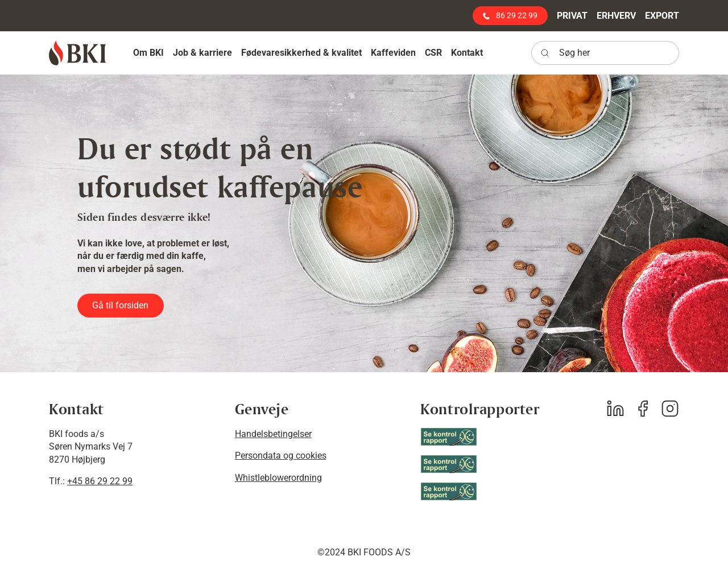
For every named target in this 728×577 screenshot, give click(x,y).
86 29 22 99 (510, 15)
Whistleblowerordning (278, 478)
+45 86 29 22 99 (100, 481)
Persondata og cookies (281, 456)
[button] (148, 53)
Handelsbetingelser (273, 434)
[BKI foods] (77, 53)
